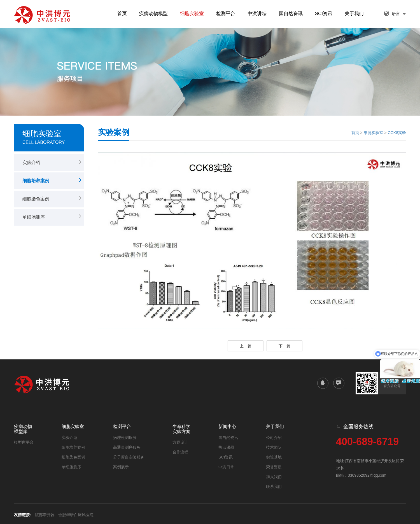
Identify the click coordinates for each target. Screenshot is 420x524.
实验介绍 (31, 162)
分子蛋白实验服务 (129, 457)
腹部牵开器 (45, 515)
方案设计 (180, 442)
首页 (122, 14)
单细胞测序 (34, 217)
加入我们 (274, 477)
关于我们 (354, 14)
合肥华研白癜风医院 (76, 515)
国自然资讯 (291, 14)
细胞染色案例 (36, 199)
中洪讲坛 (257, 14)
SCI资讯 (324, 14)
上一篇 (246, 346)
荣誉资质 (274, 467)
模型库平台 (24, 442)
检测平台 (226, 14)
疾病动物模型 (153, 14)
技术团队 (274, 447)
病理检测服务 (125, 438)
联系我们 (274, 486)
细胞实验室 (192, 14)
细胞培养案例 (36, 181)
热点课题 (226, 447)
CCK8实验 (397, 133)
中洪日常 (226, 467)
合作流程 (180, 452)
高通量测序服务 (127, 447)
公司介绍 (274, 438)
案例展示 (121, 467)
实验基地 (274, 457)
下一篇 (284, 346)
